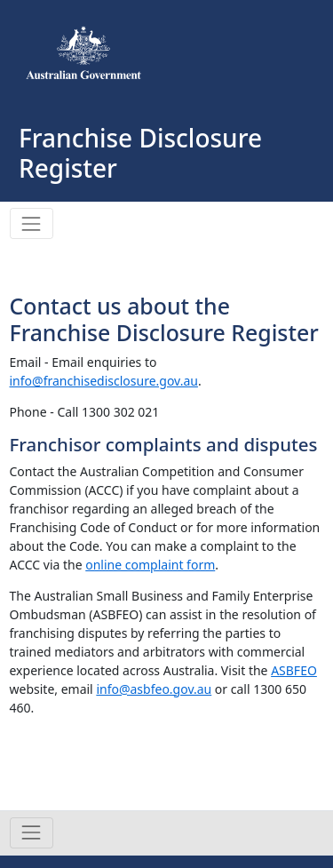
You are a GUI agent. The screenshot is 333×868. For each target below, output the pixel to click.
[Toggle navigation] (32, 223)
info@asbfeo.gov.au (154, 689)
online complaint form (150, 565)
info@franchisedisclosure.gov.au (104, 381)
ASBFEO (294, 670)
